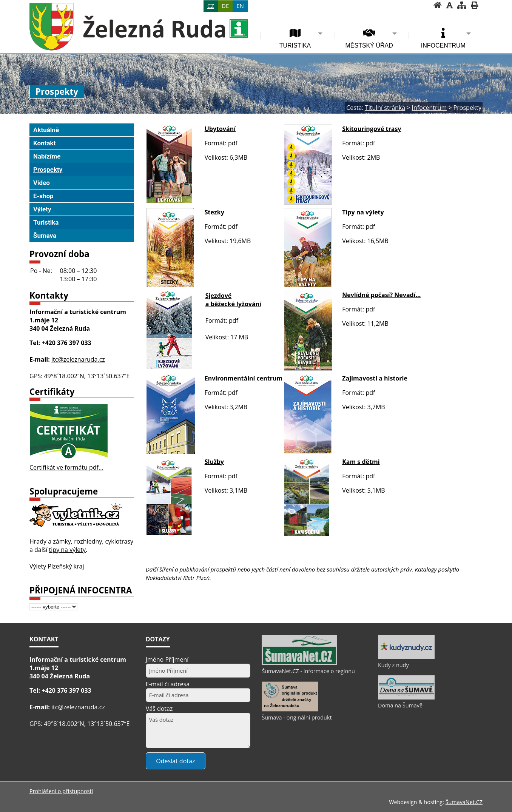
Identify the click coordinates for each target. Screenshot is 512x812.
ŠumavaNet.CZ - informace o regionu (308, 671)
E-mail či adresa (168, 684)
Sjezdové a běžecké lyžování (233, 300)
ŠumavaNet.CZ (464, 802)
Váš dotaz (159, 709)
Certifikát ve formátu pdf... (66, 467)
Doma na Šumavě (400, 705)
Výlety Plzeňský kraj (57, 566)
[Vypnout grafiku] (450, 5)
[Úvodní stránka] (438, 5)
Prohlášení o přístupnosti (61, 791)
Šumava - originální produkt (297, 717)
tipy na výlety (67, 550)
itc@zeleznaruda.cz (78, 359)
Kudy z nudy (393, 665)
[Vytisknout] (474, 5)
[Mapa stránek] (462, 5)
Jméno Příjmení (167, 659)
